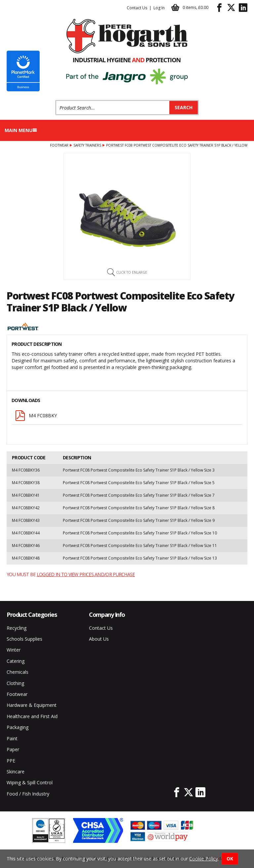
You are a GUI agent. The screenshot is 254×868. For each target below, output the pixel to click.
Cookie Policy (204, 859)
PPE (11, 761)
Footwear (59, 145)
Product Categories (32, 615)
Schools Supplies (24, 639)
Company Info (107, 615)
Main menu (21, 130)
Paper (13, 749)
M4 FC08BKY (36, 416)
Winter (14, 650)
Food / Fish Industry (28, 794)
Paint (12, 738)
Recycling (17, 628)
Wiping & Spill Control (30, 782)
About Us (99, 639)
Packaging (18, 727)
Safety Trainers (87, 145)
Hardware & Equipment (32, 705)
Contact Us (137, 8)
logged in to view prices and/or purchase (86, 574)
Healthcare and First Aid (32, 716)
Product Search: (55, 100)
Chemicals (18, 672)
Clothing (15, 683)
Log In (159, 8)
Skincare (16, 772)
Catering (16, 661)
